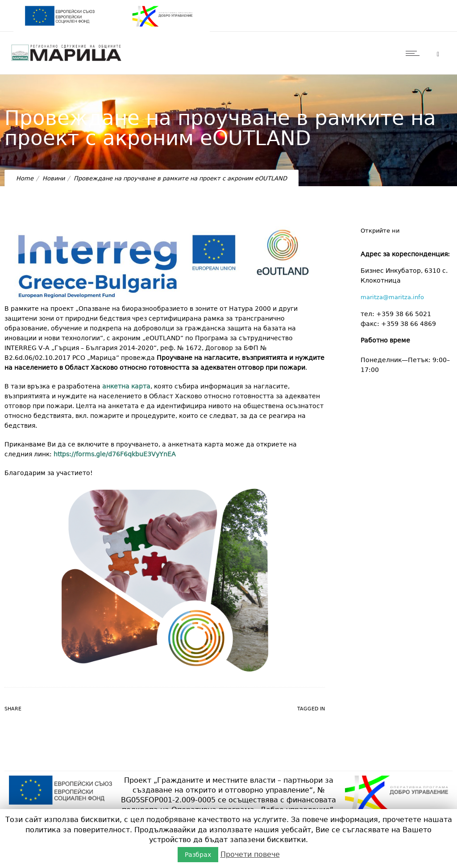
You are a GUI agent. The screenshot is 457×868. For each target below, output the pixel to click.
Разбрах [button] (198, 855)
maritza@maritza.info (392, 297)
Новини (54, 178)
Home (25, 178)
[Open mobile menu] (415, 53)
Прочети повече (250, 854)
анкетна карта (126, 386)
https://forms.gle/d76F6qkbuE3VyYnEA (115, 454)
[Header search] (438, 54)
